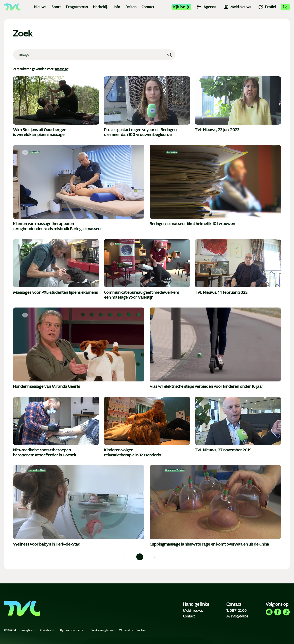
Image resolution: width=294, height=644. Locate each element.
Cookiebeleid (47, 630)
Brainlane (141, 630)
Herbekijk (101, 7)
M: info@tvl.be (237, 616)
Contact (148, 7)
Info (117, 7)
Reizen (131, 7)
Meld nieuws (193, 611)
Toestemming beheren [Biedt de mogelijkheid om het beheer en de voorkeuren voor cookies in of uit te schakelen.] (103, 630)
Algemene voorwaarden (72, 630)
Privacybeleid (28, 630)
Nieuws (40, 7)
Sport (56, 7)
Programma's (77, 7)
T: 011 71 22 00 (236, 611)
